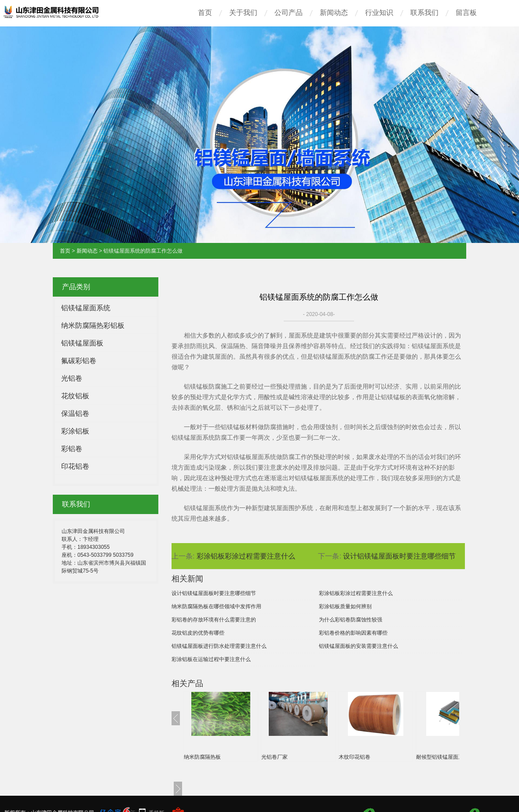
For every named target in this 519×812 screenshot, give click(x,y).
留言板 (466, 13)
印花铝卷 (75, 466)
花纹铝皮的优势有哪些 (198, 633)
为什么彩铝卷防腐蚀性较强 (351, 620)
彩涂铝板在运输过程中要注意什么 (211, 659)
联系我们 (424, 13)
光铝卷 (72, 378)
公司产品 (289, 13)
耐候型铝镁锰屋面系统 (442, 757)
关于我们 (243, 13)
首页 (205, 13)
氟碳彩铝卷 (79, 361)
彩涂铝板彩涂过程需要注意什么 (246, 556)
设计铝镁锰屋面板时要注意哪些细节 (399, 556)
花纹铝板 (75, 396)
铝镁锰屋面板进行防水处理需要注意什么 (219, 646)
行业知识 (379, 13)
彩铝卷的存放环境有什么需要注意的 (214, 620)
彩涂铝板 (75, 431)
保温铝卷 (75, 413)
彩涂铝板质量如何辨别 (345, 606)
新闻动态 (334, 13)
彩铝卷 (72, 449)
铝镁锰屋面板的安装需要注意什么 (358, 646)
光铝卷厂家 (274, 757)
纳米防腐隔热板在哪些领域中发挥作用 (216, 606)
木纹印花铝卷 (355, 757)
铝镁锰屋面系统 (86, 308)
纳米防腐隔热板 (202, 757)
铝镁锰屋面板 (82, 343)
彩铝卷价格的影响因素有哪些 (353, 633)
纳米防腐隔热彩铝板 (93, 325)
